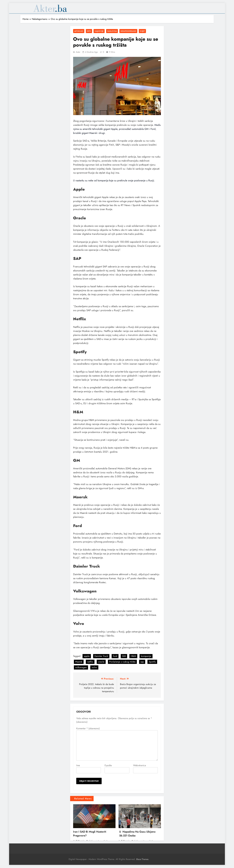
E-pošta (108, 765)
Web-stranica (140, 765)
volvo (94, 667)
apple (87, 656)
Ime (78, 765)
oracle (101, 662)
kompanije (146, 656)
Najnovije (99, 31)
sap (142, 662)
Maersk (79, 662)
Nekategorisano (128, 31)
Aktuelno (79, 31)
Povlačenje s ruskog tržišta (122, 662)
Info (89, 31)
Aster (78, 52)
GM (124, 656)
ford (115, 656)
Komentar (88, 728)
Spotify (152, 662)
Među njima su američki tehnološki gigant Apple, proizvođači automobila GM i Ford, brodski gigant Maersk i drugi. (117, 129)
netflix (90, 662)
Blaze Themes (142, 859)
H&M (133, 656)
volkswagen (81, 667)
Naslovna (112, 31)
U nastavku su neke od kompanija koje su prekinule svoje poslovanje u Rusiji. (114, 180)
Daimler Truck (101, 656)
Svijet (142, 31)
